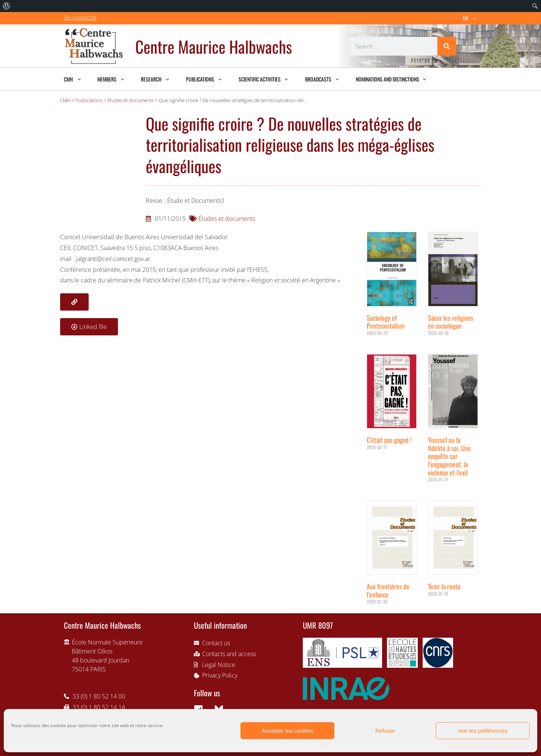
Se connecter (80, 17)
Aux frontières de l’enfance (388, 590)
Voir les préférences (483, 731)
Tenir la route (444, 586)
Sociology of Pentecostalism (386, 322)
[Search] (447, 46)
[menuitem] (7, 6)
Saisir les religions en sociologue (451, 322)
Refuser (385, 731)
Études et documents (227, 219)
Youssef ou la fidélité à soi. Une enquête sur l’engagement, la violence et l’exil (449, 456)
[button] (74, 302)
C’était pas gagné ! (389, 440)
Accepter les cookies (287, 731)
